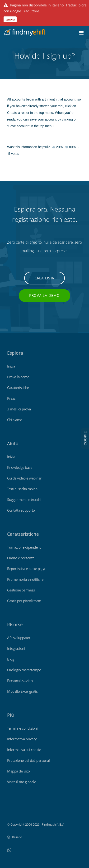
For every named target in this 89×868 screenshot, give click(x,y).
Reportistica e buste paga (26, 569)
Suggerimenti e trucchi (24, 500)
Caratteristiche (18, 388)
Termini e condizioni (22, 728)
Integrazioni (16, 648)
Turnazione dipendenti (24, 547)
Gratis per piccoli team (24, 601)
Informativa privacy (22, 739)
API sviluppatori (19, 638)
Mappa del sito (18, 771)
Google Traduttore (25, 11)
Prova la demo (44, 295)
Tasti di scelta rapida (22, 489)
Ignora (10, 19)
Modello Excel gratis (22, 691)
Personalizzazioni (20, 681)
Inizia (11, 366)
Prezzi (12, 398)
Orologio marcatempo (24, 670)
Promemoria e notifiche (25, 579)
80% (70, 147)
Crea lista (44, 278)
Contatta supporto (21, 510)
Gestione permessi (21, 590)
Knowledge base (20, 467)
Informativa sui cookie (24, 750)
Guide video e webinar (24, 478)
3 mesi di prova (19, 409)
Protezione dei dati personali (29, 760)
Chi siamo (15, 420)
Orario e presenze (21, 558)
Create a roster (18, 113)
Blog (11, 659)
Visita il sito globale (21, 782)
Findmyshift (16, 811)
